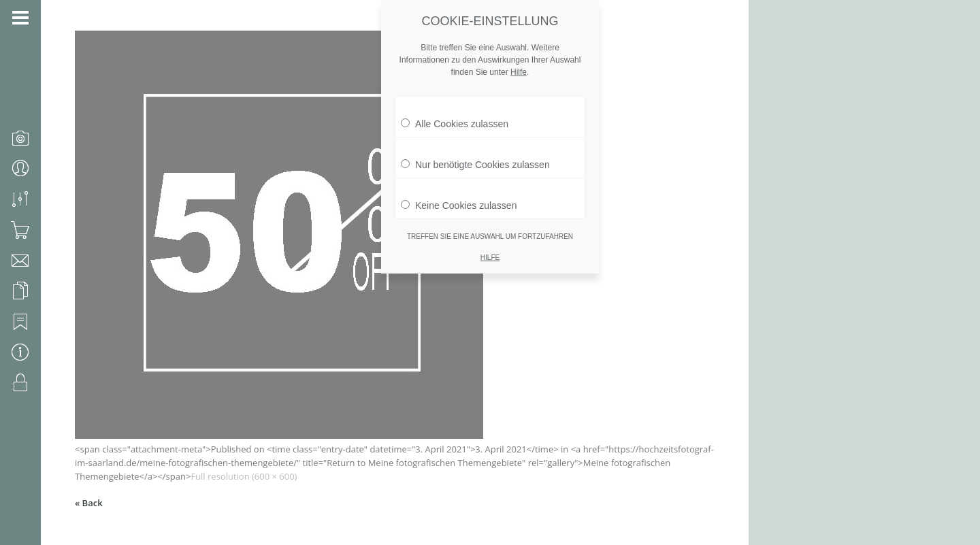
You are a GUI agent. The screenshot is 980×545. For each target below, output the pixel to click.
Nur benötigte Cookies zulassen (475, 158)
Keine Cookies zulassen (459, 199)
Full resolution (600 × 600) (244, 476)
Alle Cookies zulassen (455, 117)
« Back (89, 503)
